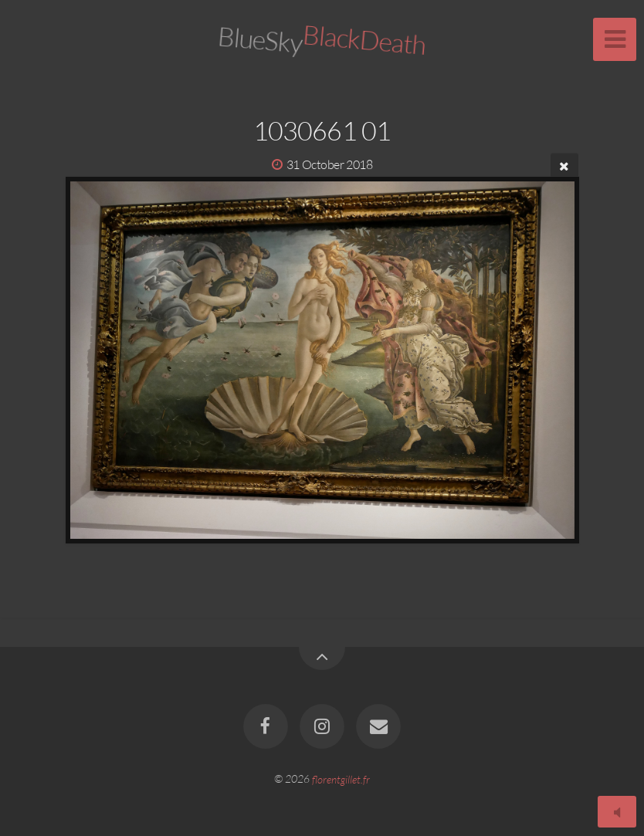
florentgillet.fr (341, 778)
